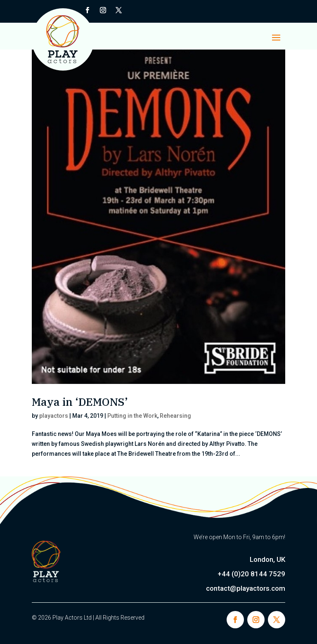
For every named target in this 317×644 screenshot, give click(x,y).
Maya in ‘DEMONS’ (80, 402)
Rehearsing (175, 416)
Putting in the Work (132, 416)
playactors (54, 416)
